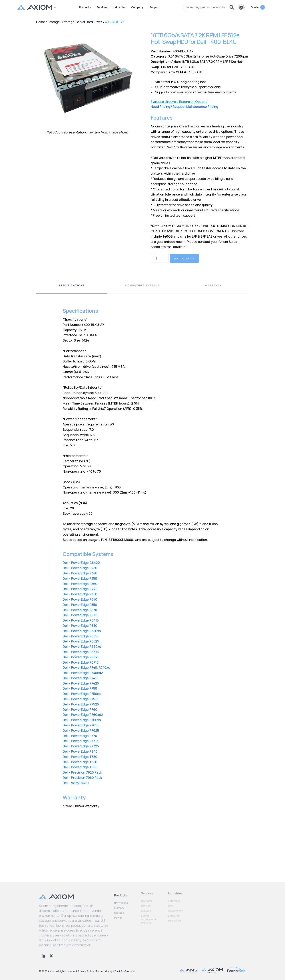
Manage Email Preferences (120, 971)
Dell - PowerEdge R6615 (81, 652)
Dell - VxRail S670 (76, 783)
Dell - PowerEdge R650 (80, 626)
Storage (54, 22)
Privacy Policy (86, 971)
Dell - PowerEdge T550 (80, 762)
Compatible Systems (142, 285)
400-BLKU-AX (115, 22)
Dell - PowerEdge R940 (80, 751)
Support (155, 7)
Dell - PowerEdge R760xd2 (83, 715)
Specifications (72, 285)
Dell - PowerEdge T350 (80, 757)
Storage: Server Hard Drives (82, 22)
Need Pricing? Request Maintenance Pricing (184, 107)
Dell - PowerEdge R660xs (82, 646)
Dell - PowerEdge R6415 (81, 620)
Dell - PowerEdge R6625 (81, 657)
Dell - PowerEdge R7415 (81, 678)
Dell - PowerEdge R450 (80, 594)
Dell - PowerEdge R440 (80, 589)
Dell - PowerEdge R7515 (81, 699)
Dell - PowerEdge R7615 (81, 725)
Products (85, 7)
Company (137, 7)
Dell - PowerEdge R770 (80, 736)
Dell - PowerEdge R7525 (81, 704)
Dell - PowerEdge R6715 (81, 662)
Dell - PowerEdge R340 (80, 573)
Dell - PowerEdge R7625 (81, 730)
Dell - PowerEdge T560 (80, 767)
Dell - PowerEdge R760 (80, 709)
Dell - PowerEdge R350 (80, 578)
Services (102, 7)
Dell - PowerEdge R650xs (82, 631)
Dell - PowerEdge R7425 (81, 683)
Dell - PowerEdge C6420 (81, 563)
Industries (119, 7)
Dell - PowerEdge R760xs (82, 720)
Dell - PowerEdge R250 (80, 568)
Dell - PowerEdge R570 (80, 610)
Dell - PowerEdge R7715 (81, 741)
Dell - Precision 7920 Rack (82, 772)
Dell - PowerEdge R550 (80, 605)
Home (41, 22)
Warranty (213, 285)
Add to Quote (184, 258)
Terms (99, 971)
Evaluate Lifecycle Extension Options (179, 102)
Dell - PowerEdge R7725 (81, 746)
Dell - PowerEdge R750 (80, 688)
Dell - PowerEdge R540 (80, 599)
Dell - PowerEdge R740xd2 (83, 673)
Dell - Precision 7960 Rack (82, 778)
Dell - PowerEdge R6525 (81, 641)
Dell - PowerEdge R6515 (81, 636)
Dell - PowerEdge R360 (80, 584)
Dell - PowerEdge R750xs (82, 694)
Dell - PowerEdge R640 (80, 615)
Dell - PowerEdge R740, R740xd (86, 667)
